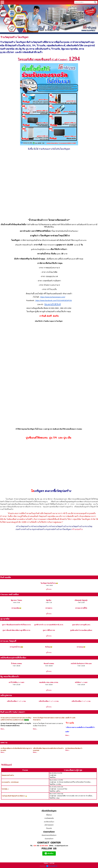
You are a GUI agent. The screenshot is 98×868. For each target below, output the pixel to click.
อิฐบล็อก (49, 600)
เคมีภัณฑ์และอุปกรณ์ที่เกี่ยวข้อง (13, 658)
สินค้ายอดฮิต (6, 577)
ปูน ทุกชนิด (5, 619)
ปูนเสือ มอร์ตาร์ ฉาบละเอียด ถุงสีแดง (81, 630)
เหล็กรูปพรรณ (6, 695)
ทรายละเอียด (15, 608)
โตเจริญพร (23, 37)
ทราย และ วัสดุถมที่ (8, 641)
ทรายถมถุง (80, 647)
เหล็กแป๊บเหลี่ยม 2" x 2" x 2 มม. (81, 701)
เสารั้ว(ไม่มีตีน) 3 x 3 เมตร (16, 682)
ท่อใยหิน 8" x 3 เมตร (81, 682)
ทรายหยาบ (49, 608)
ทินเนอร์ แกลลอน (49, 664)
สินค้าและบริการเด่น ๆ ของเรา (13, 712)
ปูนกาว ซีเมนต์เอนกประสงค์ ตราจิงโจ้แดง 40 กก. (16, 625)
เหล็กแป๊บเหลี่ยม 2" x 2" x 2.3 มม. (49, 701)
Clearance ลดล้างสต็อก (10, 594)
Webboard (6, 765)
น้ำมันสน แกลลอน (16, 664)
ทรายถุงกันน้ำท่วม (15, 647)
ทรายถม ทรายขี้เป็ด (81, 608)
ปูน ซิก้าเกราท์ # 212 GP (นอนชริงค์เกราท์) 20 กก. (49, 625)
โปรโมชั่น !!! (5, 789)
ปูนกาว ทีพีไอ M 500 (49, 630)
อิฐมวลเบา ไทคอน (16, 600)
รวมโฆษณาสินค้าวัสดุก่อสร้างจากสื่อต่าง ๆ (13, 796)
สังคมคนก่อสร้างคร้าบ (8, 775)
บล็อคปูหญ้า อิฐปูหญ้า (81, 600)
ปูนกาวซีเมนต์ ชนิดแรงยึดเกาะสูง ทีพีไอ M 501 (16, 630)
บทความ (4, 743)
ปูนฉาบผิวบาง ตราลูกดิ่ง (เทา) (81, 625)
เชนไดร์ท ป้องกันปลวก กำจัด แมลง (81, 664)
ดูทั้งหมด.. (49, 589)
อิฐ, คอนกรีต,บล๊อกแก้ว (10, 677)
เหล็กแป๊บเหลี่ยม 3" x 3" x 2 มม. (16, 701)
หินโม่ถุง (48, 647)
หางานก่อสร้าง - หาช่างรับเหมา (10, 782)
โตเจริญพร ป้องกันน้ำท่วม (48, 583)
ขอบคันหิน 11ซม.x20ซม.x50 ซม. (49, 682)
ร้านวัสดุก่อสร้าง (9, 37)
